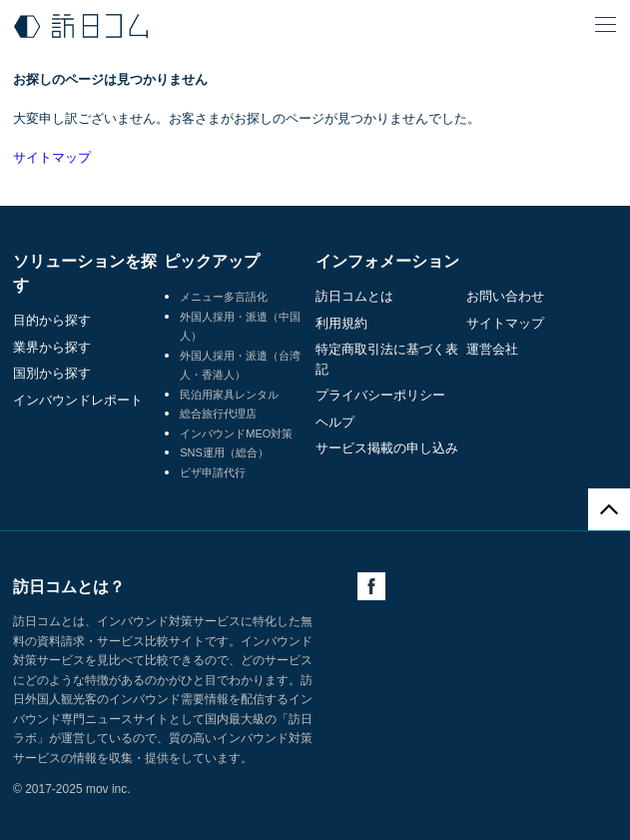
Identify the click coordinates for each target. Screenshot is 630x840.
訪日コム (81, 26)
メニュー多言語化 (224, 297)
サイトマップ (52, 157)
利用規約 (341, 323)
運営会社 (492, 349)
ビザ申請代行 (213, 472)
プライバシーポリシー (380, 395)
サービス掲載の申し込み (387, 448)
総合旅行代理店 (218, 414)
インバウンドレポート (78, 400)
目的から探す (52, 320)
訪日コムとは (354, 296)
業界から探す (52, 347)
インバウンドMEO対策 (236, 433)
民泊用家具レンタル (229, 395)
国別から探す (52, 373)
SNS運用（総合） (224, 452)
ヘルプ (335, 422)
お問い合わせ (505, 296)
